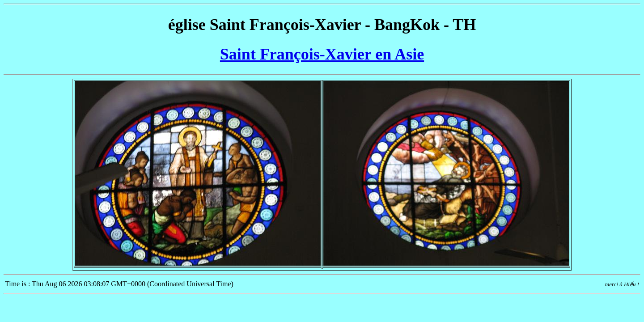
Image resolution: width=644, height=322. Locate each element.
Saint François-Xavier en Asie (322, 54)
